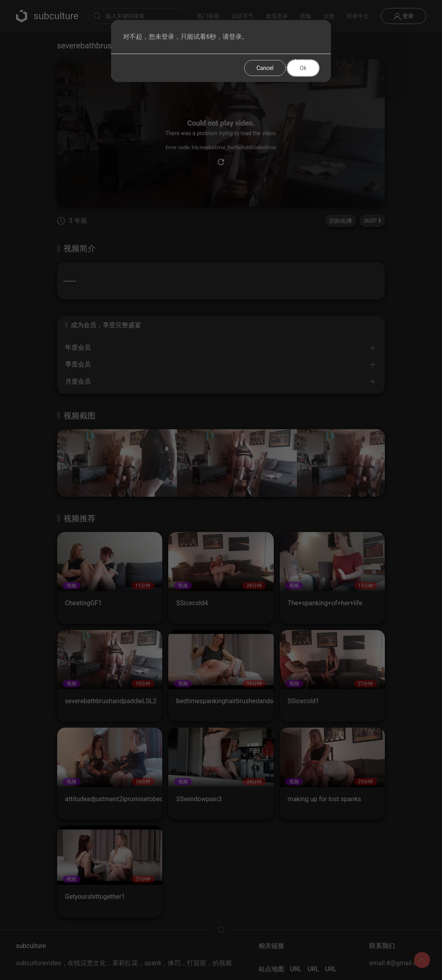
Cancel (265, 68)
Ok (303, 68)
